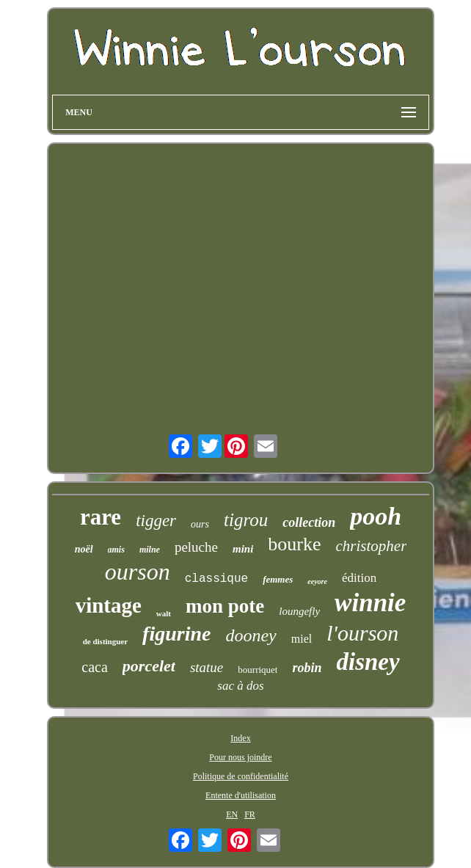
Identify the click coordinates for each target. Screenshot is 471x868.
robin (307, 668)
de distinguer (105, 641)
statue (207, 667)
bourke (294, 544)
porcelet (149, 666)
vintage (109, 605)
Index (240, 738)
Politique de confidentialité (241, 776)
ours (200, 524)
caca (95, 667)
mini (243, 549)
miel (302, 639)
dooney (251, 635)
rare (101, 517)
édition (359, 578)
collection (309, 522)
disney (368, 662)
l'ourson (362, 633)
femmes (278, 579)
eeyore (317, 581)
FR (250, 814)
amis (116, 550)
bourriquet (258, 670)
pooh (376, 516)
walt (164, 613)
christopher (372, 546)
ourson (138, 572)
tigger (156, 521)
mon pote (225, 606)
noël (84, 549)
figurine (176, 634)
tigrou (246, 520)
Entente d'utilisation (241, 795)
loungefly (299, 611)
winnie (370, 603)
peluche (196, 547)
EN (232, 814)
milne (150, 550)
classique (216, 579)
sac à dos (240, 686)
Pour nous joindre (240, 757)
